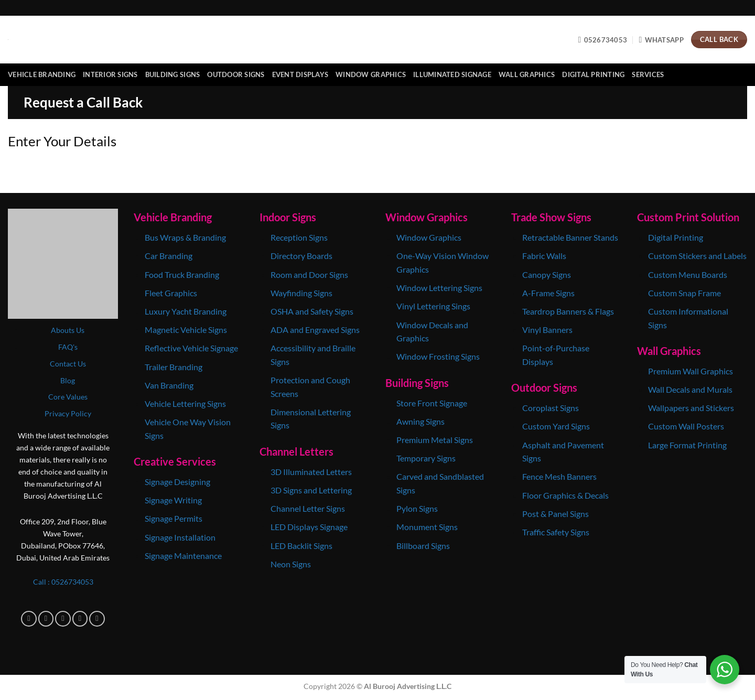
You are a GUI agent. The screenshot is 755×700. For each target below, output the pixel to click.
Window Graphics (371, 74)
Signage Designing (177, 482)
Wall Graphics (527, 74)
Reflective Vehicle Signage (191, 348)
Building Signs (173, 74)
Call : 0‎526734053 (63, 582)
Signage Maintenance (183, 556)
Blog (68, 380)
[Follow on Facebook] (29, 619)
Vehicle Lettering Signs (185, 403)
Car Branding (169, 256)
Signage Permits (174, 518)
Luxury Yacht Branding (186, 311)
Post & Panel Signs (556, 514)
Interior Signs (110, 74)
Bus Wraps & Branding (185, 237)
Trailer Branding (174, 367)
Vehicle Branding (42, 74)
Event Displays (300, 74)
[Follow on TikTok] (63, 619)
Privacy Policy (68, 413)
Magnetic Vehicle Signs (186, 330)
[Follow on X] (80, 619)
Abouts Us (68, 330)
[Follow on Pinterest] (97, 619)
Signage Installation (180, 537)
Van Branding (169, 385)
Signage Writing (173, 500)
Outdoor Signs (236, 74)
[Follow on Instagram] (46, 619)
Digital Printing (593, 74)
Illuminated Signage (452, 74)
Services (648, 74)
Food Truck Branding (182, 274)
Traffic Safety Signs (556, 532)
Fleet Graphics (171, 293)
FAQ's (68, 347)
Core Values (68, 397)
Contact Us (68, 364)
